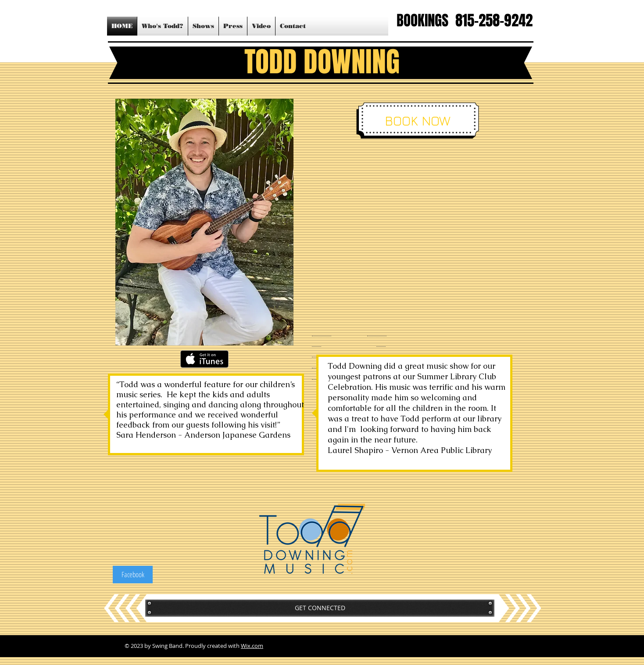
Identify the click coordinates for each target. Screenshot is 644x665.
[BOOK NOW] (418, 121)
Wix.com (252, 646)
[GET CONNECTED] (320, 608)
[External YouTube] (412, 238)
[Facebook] (133, 575)
